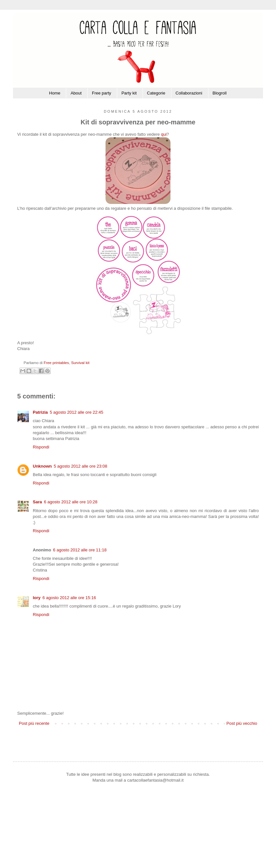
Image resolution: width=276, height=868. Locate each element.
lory (37, 598)
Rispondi (41, 447)
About (76, 93)
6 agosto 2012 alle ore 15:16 (69, 598)
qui (164, 134)
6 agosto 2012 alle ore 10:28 (71, 502)
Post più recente (34, 723)
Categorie (156, 93)
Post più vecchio (242, 723)
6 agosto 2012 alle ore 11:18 (80, 550)
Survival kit (80, 363)
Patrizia (40, 412)
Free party (101, 93)
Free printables (56, 363)
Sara (37, 502)
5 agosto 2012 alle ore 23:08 (81, 466)
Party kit (129, 93)
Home (55, 93)
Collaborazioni (189, 93)
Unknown (42, 466)
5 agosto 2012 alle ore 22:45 (76, 412)
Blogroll (220, 93)
